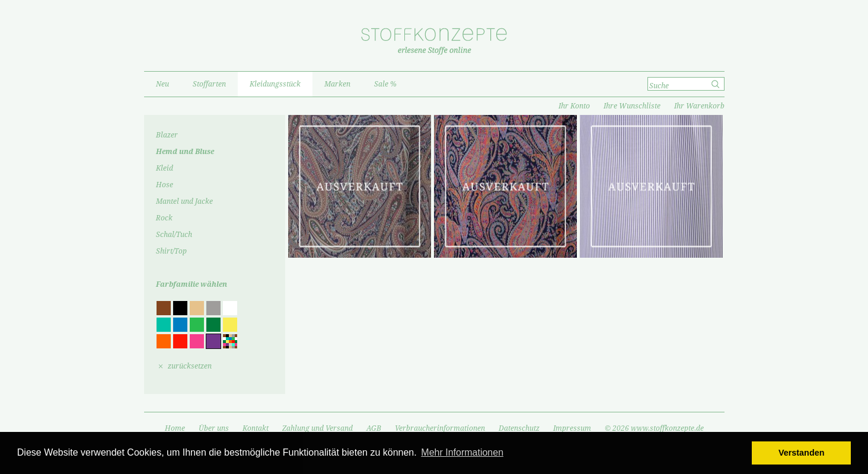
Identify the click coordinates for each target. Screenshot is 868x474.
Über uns (214, 428)
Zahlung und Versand (317, 428)
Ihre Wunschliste (632, 106)
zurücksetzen (190, 366)
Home (175, 428)
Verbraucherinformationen (440, 428)
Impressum (572, 428)
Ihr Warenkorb (699, 106)
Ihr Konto (574, 106)
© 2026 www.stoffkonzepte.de (654, 428)
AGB (374, 428)
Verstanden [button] (802, 453)
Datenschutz (519, 428)
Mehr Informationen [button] (462, 452)
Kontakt (256, 428)
